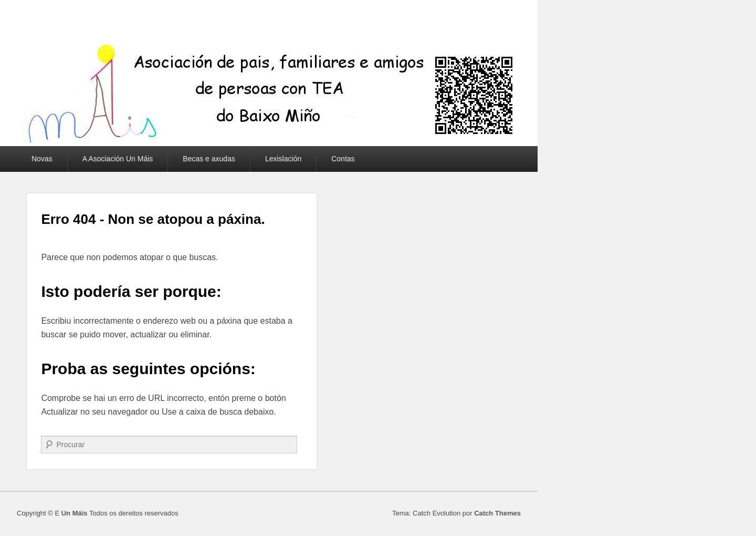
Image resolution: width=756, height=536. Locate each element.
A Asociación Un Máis (118, 159)
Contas (343, 159)
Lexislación (283, 159)
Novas (42, 159)
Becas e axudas (209, 159)
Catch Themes (497, 513)
